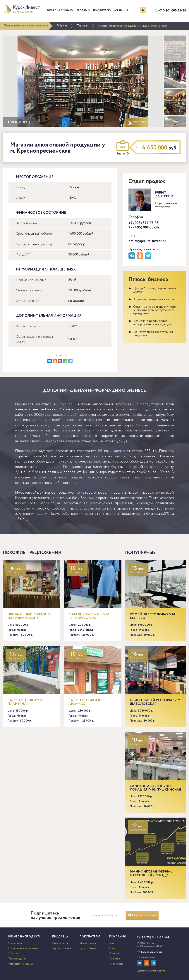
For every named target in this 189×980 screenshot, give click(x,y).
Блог (112, 943)
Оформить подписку (142, 915)
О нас (113, 948)
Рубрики (62, 26)
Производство (17, 959)
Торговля (83, 26)
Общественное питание (23, 948)
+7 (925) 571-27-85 (144, 223)
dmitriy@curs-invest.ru (147, 241)
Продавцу (83, 10)
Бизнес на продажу (60, 10)
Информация (60, 943)
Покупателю (102, 10)
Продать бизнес (62, 948)
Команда (115, 959)
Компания (121, 10)
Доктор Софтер (157, 971)
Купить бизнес (89, 948)
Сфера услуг (16, 943)
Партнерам (116, 964)
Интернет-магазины (20, 964)
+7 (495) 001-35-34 (172, 11)
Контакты (115, 954)
